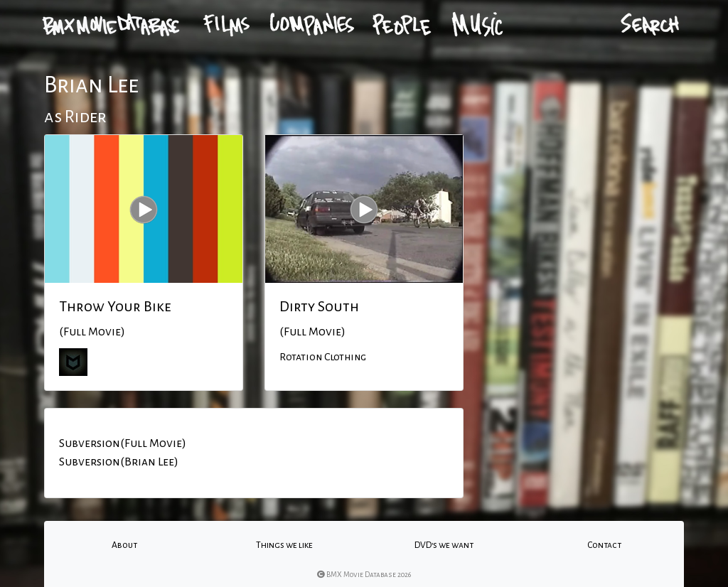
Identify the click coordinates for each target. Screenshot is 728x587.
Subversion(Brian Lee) (119, 462)
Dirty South (319, 306)
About (124, 545)
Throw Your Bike (115, 306)
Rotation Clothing (323, 357)
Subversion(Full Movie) (123, 443)
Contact (604, 545)
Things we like (284, 545)
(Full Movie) (92, 332)
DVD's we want (444, 545)
